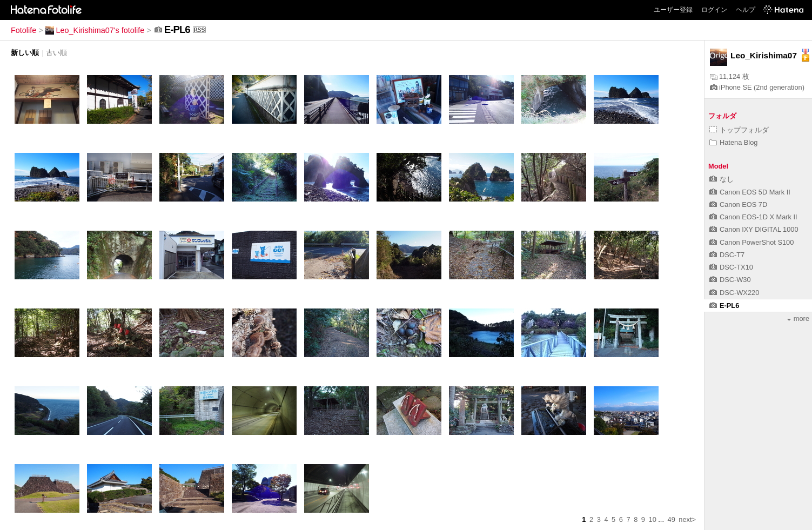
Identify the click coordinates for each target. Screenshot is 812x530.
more (798, 318)
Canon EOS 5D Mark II (750, 192)
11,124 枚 (730, 76)
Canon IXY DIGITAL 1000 (754, 229)
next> (687, 519)
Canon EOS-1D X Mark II (753, 217)
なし (722, 179)
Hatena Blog (733, 142)
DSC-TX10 (731, 267)
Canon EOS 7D (738, 204)
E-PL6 (724, 306)
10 (653, 519)
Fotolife (24, 30)
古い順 (56, 53)
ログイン (714, 10)
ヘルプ (746, 10)
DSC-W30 (730, 280)
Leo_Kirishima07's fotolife (95, 30)
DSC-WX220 (734, 293)
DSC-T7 (727, 255)
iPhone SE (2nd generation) (757, 87)
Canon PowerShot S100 (751, 242)
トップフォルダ (739, 130)
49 (672, 519)
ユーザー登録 (673, 10)
